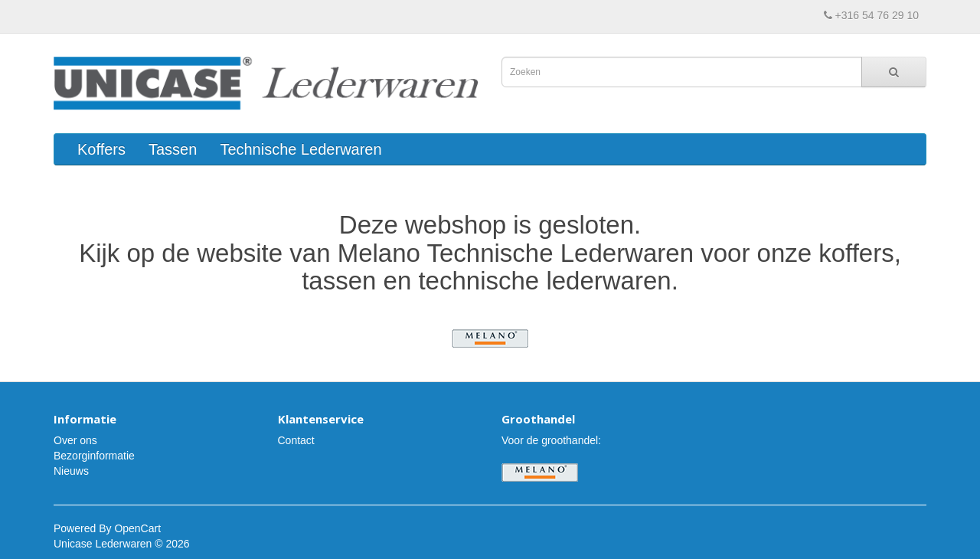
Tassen (173, 149)
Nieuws (71, 471)
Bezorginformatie (94, 456)
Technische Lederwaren (301, 149)
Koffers (101, 149)
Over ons (75, 440)
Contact (296, 440)
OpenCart (137, 528)
